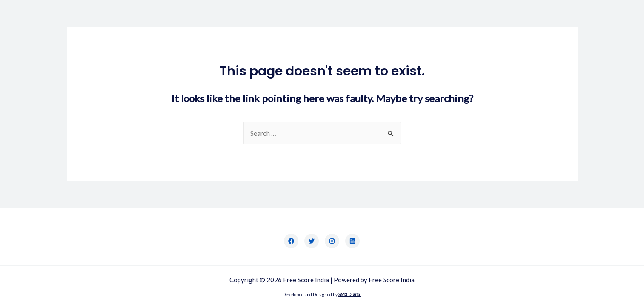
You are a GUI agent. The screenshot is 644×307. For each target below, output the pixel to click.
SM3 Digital (350, 294)
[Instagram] (332, 241)
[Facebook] (291, 241)
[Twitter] (312, 241)
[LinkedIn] (352, 241)
